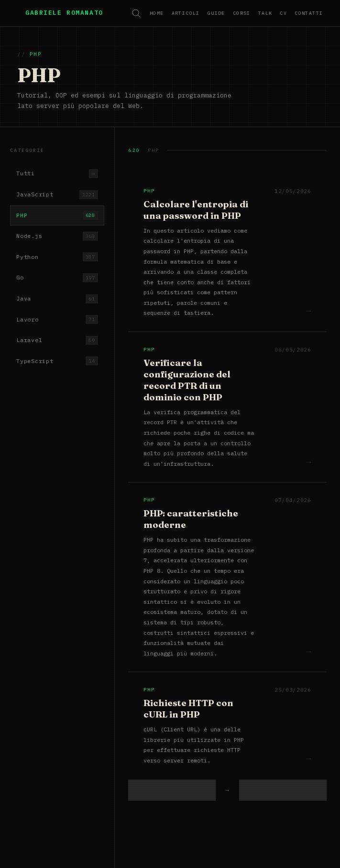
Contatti (309, 13)
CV (283, 13)
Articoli (186, 13)
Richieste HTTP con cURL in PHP (188, 709)
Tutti (57, 174)
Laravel (57, 340)
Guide (216, 13)
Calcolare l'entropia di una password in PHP (196, 210)
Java (57, 299)
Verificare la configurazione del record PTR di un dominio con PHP (187, 380)
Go (57, 278)
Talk (265, 13)
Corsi (242, 13)
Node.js (57, 236)
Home (157, 13)
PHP (57, 215)
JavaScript (57, 195)
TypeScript (57, 361)
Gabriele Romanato (64, 13)
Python (57, 257)
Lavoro (57, 319)
